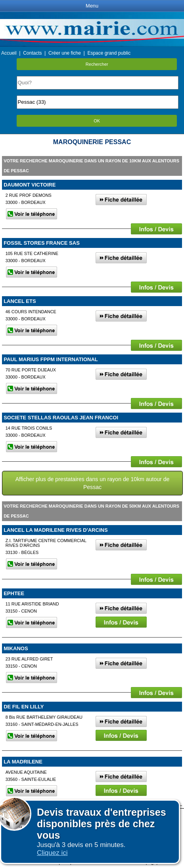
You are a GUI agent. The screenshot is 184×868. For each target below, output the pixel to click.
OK (97, 121)
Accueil (9, 53)
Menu (92, 6)
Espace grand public (109, 53)
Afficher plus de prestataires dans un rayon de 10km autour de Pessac (93, 483)
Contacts (32, 53)
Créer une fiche (65, 53)
